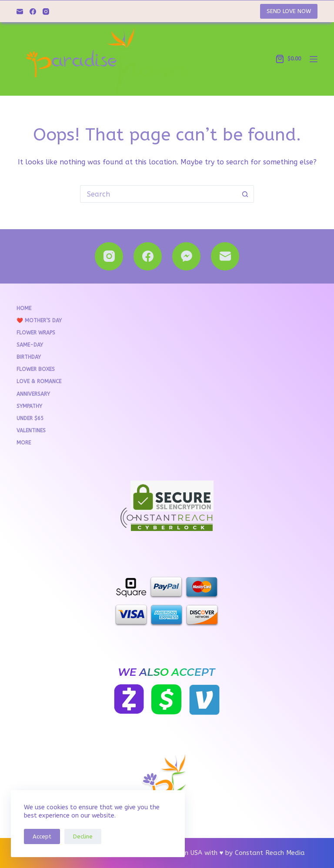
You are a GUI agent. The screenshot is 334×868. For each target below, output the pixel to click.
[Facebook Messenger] (186, 256)
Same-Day (30, 345)
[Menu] (314, 59)
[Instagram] (46, 12)
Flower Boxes (36, 369)
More (24, 443)
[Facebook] (33, 12)
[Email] (20, 12)
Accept (42, 836)
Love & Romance (39, 381)
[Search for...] (158, 194)
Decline (83, 836)
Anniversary (33, 394)
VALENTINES (31, 431)
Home (24, 308)
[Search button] (245, 194)
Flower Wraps (36, 333)
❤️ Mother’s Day (39, 320)
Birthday (29, 357)
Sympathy (29, 406)
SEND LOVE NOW (289, 11)
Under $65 (30, 418)
